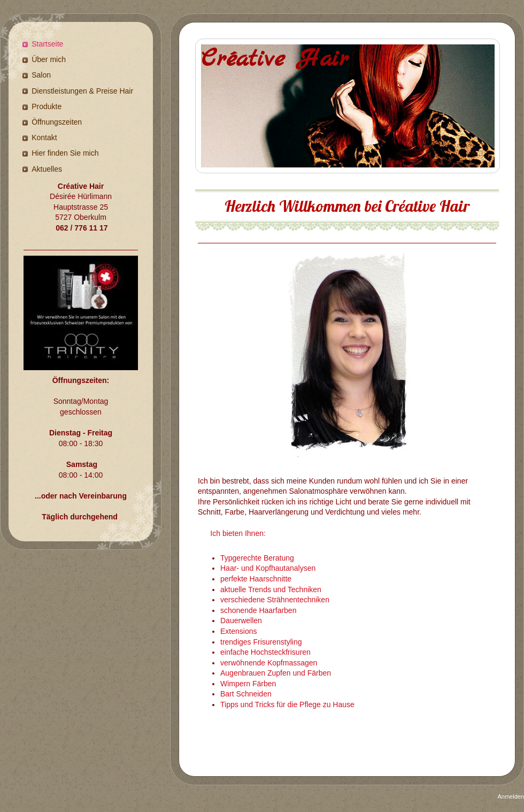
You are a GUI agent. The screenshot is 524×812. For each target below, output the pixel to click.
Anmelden (511, 796)
